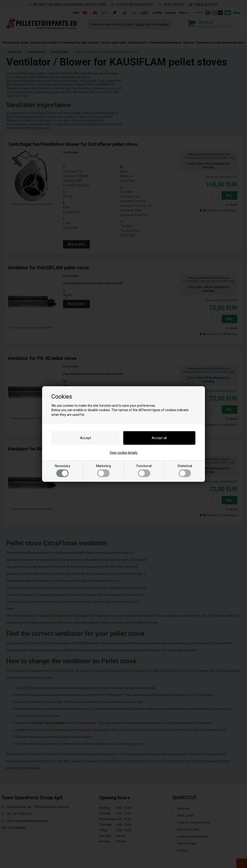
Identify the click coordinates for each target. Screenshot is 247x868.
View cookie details (123, 453)
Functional (144, 471)
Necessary (63, 471)
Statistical (185, 471)
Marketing (103, 471)
